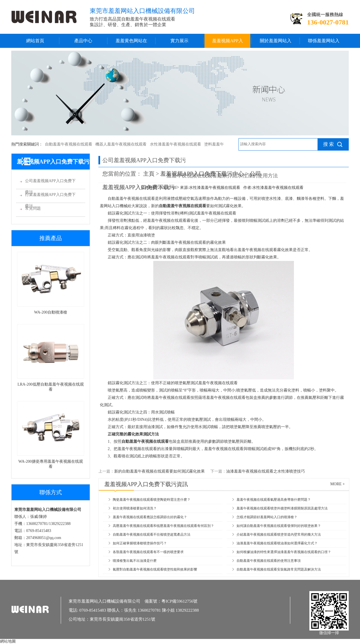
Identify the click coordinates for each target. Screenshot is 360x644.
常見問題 (33, 208)
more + (337, 484)
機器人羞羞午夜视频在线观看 (121, 144)
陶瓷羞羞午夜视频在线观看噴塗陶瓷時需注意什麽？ (152, 500)
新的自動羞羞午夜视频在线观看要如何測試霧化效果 (159, 471)
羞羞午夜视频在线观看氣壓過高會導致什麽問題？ (274, 500)
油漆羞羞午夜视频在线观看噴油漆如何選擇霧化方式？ (277, 543)
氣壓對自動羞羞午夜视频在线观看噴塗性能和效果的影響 (155, 569)
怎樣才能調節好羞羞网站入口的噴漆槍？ (267, 517)
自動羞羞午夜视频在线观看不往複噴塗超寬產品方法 (152, 535)
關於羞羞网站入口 (276, 43)
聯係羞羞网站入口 (324, 43)
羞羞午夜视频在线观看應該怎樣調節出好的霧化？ (150, 517)
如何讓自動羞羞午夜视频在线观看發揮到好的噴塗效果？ (279, 526)
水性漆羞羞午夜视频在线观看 (175, 144)
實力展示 (179, 41)
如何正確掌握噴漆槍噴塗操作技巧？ (140, 543)
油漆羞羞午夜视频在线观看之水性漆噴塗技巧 (265, 471)
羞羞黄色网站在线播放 (131, 43)
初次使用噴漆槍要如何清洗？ (135, 508)
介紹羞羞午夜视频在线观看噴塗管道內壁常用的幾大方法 (279, 535)
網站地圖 (8, 641)
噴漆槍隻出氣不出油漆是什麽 (135, 561)
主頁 (149, 174)
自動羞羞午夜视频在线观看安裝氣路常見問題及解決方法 (279, 569)
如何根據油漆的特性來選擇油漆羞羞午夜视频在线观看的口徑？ (284, 552)
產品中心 (83, 41)
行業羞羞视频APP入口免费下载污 (50, 196)
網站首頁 (35, 41)
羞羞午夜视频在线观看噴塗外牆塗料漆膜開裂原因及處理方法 (282, 508)
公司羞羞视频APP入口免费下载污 (50, 183)
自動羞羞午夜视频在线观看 (69, 144)
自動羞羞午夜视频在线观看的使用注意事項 (269, 561)
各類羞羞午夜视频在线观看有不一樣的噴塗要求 (148, 552)
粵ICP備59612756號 (179, 601)
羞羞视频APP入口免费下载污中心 (228, 43)
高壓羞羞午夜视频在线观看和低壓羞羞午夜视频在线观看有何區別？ (163, 526)
